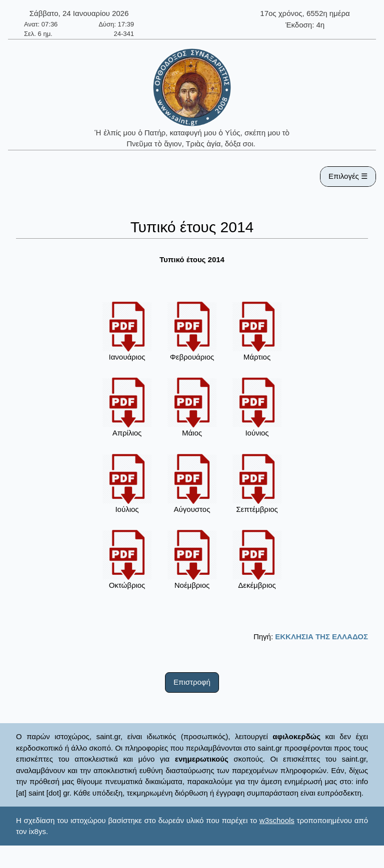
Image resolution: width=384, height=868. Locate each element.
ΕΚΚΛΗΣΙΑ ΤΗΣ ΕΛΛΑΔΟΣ (321, 637)
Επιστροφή (192, 682)
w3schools (277, 820)
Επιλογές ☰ (348, 176)
